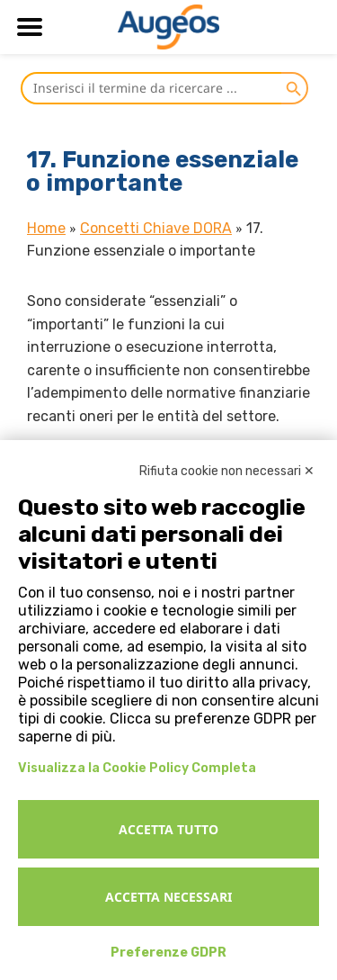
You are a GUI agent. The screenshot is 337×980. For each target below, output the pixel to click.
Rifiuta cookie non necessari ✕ (227, 471)
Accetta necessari (168, 897)
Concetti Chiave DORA (156, 228)
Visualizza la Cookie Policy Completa (137, 768)
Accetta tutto (168, 829)
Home (46, 228)
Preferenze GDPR (168, 953)
